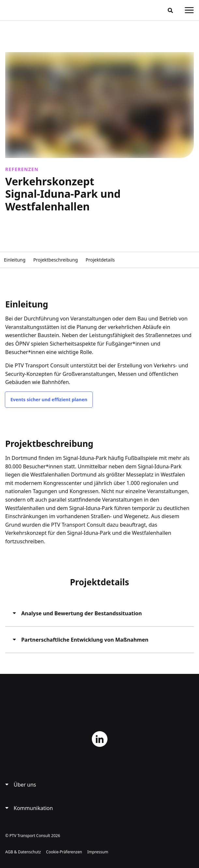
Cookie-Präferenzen (64, 852)
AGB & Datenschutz (23, 852)
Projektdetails (100, 260)
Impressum (98, 852)
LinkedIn (100, 739)
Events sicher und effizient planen (49, 399)
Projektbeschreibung (56, 260)
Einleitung (15, 260)
